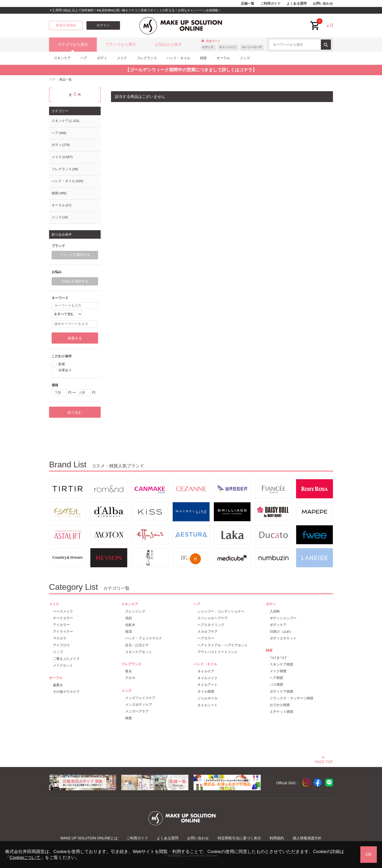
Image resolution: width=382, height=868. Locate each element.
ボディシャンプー (283, 618)
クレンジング (135, 611)
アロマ (130, 678)
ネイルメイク (208, 678)
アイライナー (63, 631)
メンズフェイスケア (140, 698)
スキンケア (62, 58)
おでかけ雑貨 (280, 705)
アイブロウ (61, 645)
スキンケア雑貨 (281, 664)
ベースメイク (63, 611)
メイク (122, 58)
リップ (58, 652)
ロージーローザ (252, 47)
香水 (129, 671)
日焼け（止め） (281, 631)
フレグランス (147, 58)
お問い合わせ (323, 4)
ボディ (102, 58)
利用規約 (277, 838)
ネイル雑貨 (206, 691)
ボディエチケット (283, 638)
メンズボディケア (139, 705)
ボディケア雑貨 (281, 691)
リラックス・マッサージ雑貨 (292, 698)
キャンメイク (228, 47)
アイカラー (61, 625)
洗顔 (129, 618)
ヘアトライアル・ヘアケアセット (223, 645)
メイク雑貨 (278, 671)
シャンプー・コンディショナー (221, 611)
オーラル (223, 58)
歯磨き (58, 685)
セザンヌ (208, 47)
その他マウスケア (66, 692)
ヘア (84, 58)
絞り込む (75, 412)
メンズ (245, 58)
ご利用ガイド (270, 4)
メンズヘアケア (137, 711)
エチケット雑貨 (281, 712)
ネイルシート (208, 705)
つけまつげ (278, 658)
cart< (315, 22)
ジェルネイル (208, 698)
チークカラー (63, 618)
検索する (75, 338)
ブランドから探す (121, 44)
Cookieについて (25, 858)
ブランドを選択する (75, 255)
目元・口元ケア (137, 645)
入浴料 (275, 611)
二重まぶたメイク (66, 659)
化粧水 (130, 625)
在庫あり (65, 370)
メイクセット (63, 665)
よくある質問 (297, 4)
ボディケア (278, 625)
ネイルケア (206, 671)
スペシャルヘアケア (213, 618)
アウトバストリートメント (218, 652)
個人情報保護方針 (307, 838)
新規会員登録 (66, 25)
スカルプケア (208, 631)
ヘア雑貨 (276, 678)
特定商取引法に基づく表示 (239, 838)
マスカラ (60, 638)
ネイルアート (208, 685)
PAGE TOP (324, 761)
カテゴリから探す (73, 44)
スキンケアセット (139, 652)
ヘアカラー (206, 638)
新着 (62, 364)
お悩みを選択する (75, 281)
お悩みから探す (168, 44)
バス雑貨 (276, 684)
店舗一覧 (248, 4)
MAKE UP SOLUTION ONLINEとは (89, 838)
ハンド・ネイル (178, 58)
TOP (52, 80)
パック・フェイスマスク (144, 638)
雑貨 (203, 58)
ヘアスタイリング (211, 625)
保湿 (129, 631)
